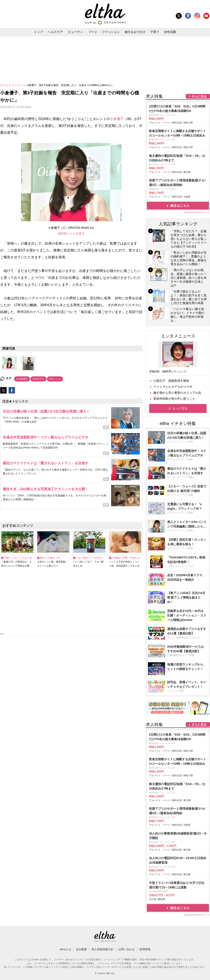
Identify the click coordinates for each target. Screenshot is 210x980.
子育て (155, 32)
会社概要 (81, 949)
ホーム (4, 85)
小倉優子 (117, 119)
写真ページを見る (73, 233)
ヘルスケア (55, 32)
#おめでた (38, 379)
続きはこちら (180, 206)
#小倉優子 (22, 379)
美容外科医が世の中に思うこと (174, 399)
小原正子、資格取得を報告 (171, 381)
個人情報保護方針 (103, 949)
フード (93, 32)
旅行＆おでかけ (135, 32)
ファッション (111, 32)
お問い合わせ (127, 949)
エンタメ (17, 85)
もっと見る (180, 408)
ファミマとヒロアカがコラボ (173, 387)
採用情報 (145, 949)
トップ (39, 32)
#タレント (55, 379)
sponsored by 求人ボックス (197, 212)
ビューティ (76, 32)
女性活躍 (170, 32)
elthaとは (65, 949)
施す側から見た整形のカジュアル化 (177, 393)
